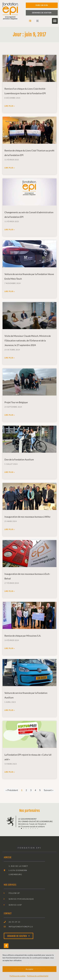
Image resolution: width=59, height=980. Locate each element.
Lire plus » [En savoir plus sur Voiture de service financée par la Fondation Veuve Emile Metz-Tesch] (10, 291)
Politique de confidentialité (38, 976)
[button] (55, 21)
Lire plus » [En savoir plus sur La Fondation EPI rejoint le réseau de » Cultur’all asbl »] (10, 772)
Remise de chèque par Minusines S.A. (23, 636)
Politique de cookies (18, 976)
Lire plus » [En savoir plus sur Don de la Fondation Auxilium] (10, 472)
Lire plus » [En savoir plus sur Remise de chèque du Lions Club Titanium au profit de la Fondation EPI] (10, 168)
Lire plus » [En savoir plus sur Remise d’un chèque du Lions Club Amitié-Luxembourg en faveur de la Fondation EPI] (10, 106)
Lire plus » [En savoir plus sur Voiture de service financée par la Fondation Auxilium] (10, 710)
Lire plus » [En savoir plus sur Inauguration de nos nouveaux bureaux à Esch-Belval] (10, 591)
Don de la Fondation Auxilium (19, 459)
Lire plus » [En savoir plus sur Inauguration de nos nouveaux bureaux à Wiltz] (10, 529)
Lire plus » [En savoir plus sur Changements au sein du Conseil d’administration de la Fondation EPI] (10, 229)
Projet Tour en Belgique (16, 402)
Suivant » (49, 790)
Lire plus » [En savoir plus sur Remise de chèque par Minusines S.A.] (10, 648)
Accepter (29, 969)
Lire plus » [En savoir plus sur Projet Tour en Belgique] (10, 415)
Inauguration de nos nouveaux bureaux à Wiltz (27, 517)
